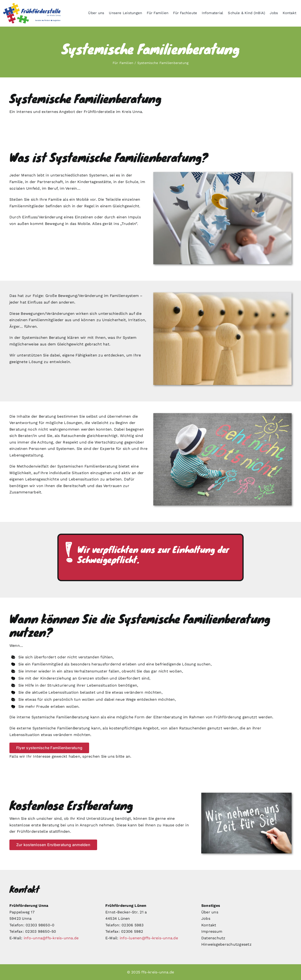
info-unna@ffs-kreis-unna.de (51, 938)
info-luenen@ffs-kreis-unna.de (149, 938)
